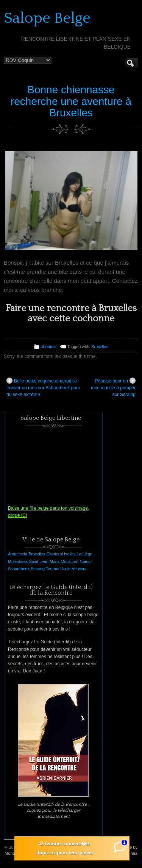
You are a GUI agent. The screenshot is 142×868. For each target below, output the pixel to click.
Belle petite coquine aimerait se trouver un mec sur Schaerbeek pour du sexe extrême (43, 387)
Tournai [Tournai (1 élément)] (52, 569)
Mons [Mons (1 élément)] (55, 561)
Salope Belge (47, 18)
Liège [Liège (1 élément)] (87, 554)
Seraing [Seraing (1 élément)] (38, 569)
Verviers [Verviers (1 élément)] (79, 569)
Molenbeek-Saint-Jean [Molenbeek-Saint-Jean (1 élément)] (28, 561)
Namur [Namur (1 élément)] (86, 561)
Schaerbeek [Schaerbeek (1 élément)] (19, 569)
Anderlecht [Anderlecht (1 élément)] (18, 554)
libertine (48, 347)
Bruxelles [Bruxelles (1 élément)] (37, 554)
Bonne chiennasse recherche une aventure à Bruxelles (71, 101)
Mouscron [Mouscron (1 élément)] (69, 561)
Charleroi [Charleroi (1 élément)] (54, 554)
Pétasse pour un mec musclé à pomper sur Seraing (113, 387)
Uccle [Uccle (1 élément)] (66, 569)
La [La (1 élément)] (79, 554)
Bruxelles (100, 347)
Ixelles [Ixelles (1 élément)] (70, 554)
